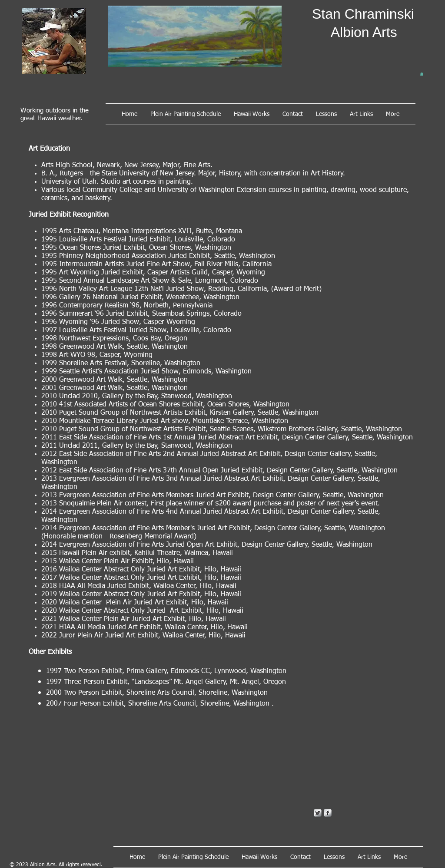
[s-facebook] (328, 813)
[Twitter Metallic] (318, 813)
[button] (422, 74)
